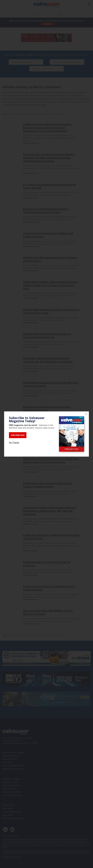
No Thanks (14, 443)
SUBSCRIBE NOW (18, 435)
